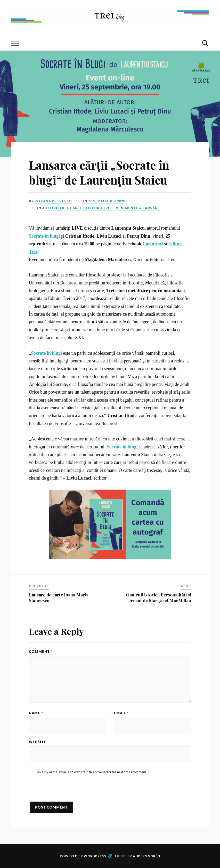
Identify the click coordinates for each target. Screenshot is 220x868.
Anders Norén (146, 856)
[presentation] (68, 792)
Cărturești (153, 244)
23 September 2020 (107, 201)
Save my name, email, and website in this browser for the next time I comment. (92, 772)
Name (36, 713)
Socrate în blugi (44, 236)
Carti (76, 208)
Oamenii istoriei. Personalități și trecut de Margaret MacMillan (158, 597)
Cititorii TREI (97, 208)
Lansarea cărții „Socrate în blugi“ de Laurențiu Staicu (99, 172)
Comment (41, 652)
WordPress (95, 856)
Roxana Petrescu (53, 201)
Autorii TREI (55, 208)
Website (38, 742)
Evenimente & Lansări (136, 208)
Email (121, 713)
